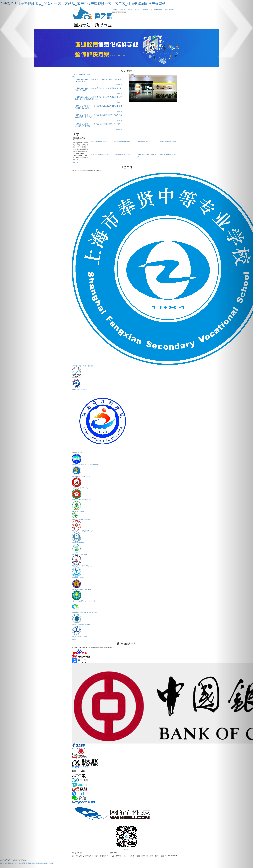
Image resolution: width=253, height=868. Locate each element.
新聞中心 (123, 9)
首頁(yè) (115, 9)
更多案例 (74, 639)
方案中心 (130, 9)
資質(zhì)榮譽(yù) (147, 9)
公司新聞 (76, 74)
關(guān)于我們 (158, 9)
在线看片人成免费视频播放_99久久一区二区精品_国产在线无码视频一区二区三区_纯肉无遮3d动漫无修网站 (83, 4)
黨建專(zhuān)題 (170, 9)
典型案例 (138, 9)
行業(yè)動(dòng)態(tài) (84, 74)
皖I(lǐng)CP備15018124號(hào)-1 (129, 853)
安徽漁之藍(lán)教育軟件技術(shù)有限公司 (95, 853)
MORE (73, 76)
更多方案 (75, 162)
